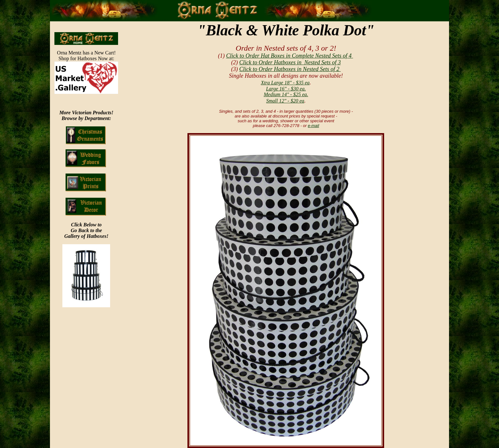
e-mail (313, 126)
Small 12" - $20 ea (285, 101)
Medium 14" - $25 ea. (286, 94)
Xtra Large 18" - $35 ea (285, 83)
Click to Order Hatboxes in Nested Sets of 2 (290, 69)
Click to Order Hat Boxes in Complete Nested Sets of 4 (290, 56)
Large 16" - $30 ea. (286, 89)
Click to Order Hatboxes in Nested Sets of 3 (290, 62)
